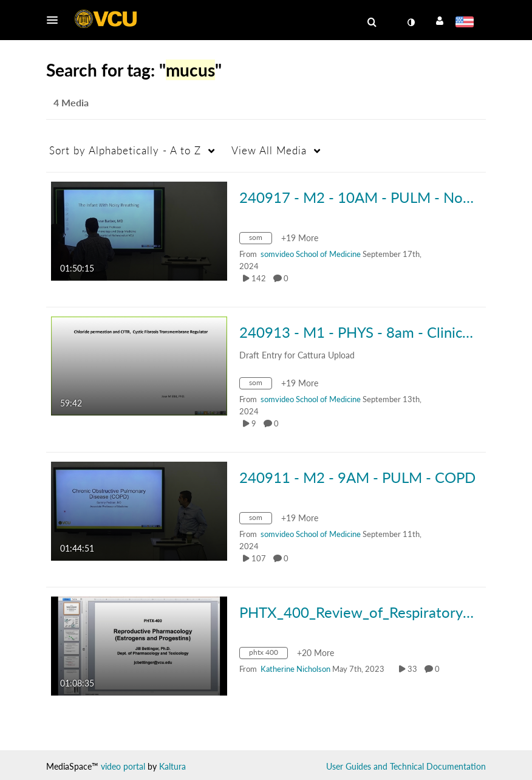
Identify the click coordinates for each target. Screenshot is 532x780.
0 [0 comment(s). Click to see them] (288, 278)
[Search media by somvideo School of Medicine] (311, 254)
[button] (56, 20)
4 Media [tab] (71, 102)
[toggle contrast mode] (411, 22)
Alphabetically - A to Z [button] (125, 150)
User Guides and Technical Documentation (406, 766)
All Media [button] (269, 150)
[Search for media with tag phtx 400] (268, 655)
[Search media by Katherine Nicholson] (295, 669)
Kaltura (172, 766)
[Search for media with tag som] (260, 240)
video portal (123, 766)
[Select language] (467, 23)
